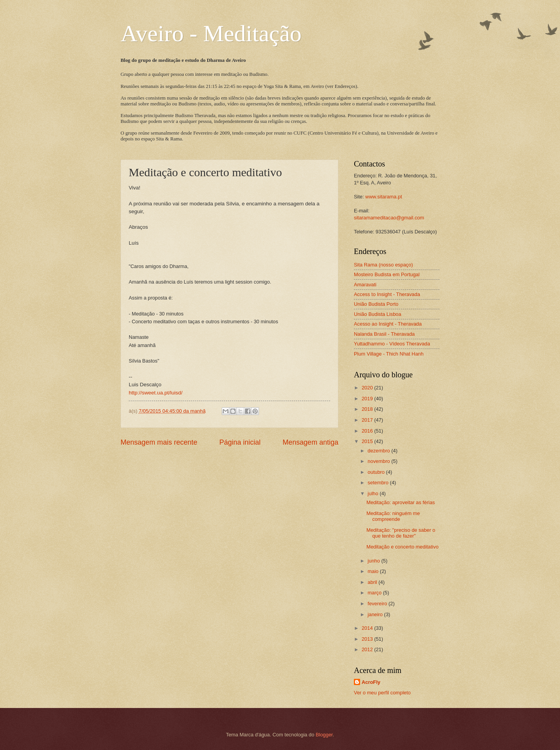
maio (374, 571)
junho (374, 561)
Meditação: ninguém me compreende (393, 516)
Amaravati (365, 285)
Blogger (324, 735)
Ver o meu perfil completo (382, 693)
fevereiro (378, 604)
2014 (368, 628)
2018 (368, 409)
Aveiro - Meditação (211, 33)
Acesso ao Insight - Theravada (388, 324)
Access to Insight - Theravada (387, 294)
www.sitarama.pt (383, 197)
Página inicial (240, 442)
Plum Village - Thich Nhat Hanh (389, 354)
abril (373, 582)
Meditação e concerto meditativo (402, 547)
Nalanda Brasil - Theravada (384, 334)
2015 (368, 441)
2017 (368, 420)
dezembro (379, 451)
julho (374, 493)
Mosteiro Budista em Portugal (387, 274)
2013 (368, 639)
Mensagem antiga (311, 442)
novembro (379, 461)
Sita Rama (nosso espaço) (383, 265)
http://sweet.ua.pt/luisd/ (156, 393)
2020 (368, 388)
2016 (368, 431)
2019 (368, 399)
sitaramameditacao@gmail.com (389, 218)
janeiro (376, 614)
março (375, 593)
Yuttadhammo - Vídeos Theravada (392, 344)
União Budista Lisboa (378, 314)
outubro (377, 472)
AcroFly (371, 682)
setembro (379, 483)
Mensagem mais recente (159, 442)
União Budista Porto (376, 304)
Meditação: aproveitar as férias (401, 502)
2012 (368, 649)
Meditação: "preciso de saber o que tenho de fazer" (401, 533)
